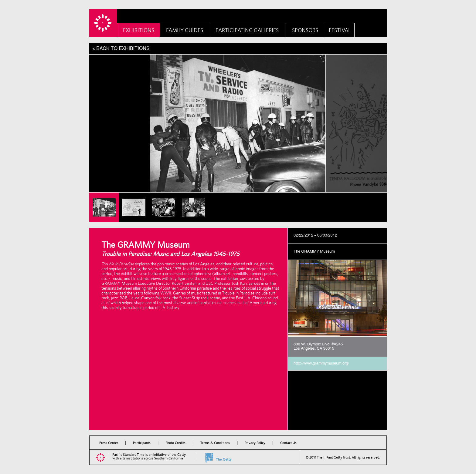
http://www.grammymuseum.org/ (321, 363)
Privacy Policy (255, 443)
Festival (340, 30)
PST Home (103, 23)
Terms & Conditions (215, 443)
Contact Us (288, 443)
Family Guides (185, 30)
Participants (142, 443)
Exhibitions (139, 30)
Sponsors (305, 30)
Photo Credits (175, 443)
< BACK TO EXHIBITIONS (121, 49)
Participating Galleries (247, 30)
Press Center (109, 443)
